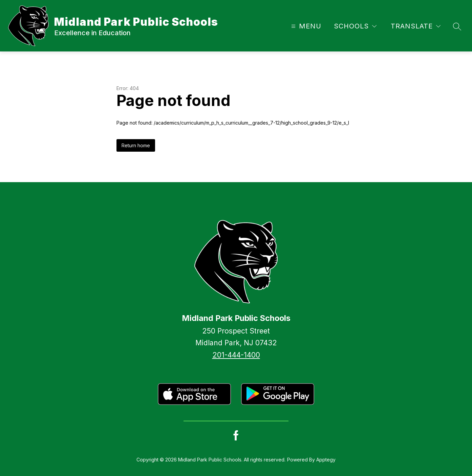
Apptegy (326, 460)
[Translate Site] (416, 26)
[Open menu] (305, 26)
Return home (136, 145)
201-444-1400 (236, 355)
